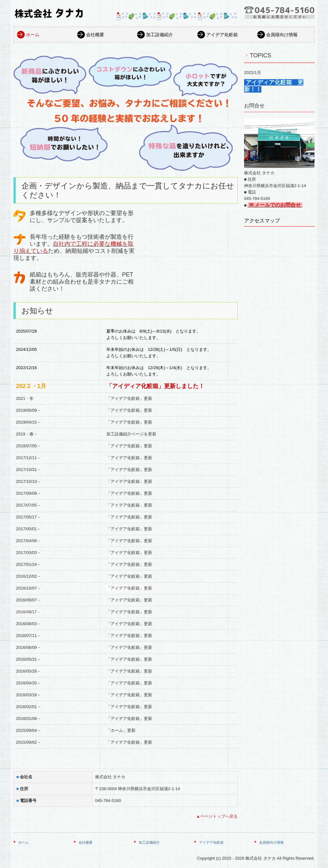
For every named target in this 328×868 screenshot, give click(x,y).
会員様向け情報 (282, 35)
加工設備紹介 (160, 35)
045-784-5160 (108, 801)
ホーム (33, 35)
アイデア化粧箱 (222, 35)
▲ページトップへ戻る (217, 816)
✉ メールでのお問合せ (275, 205)
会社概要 (95, 35)
